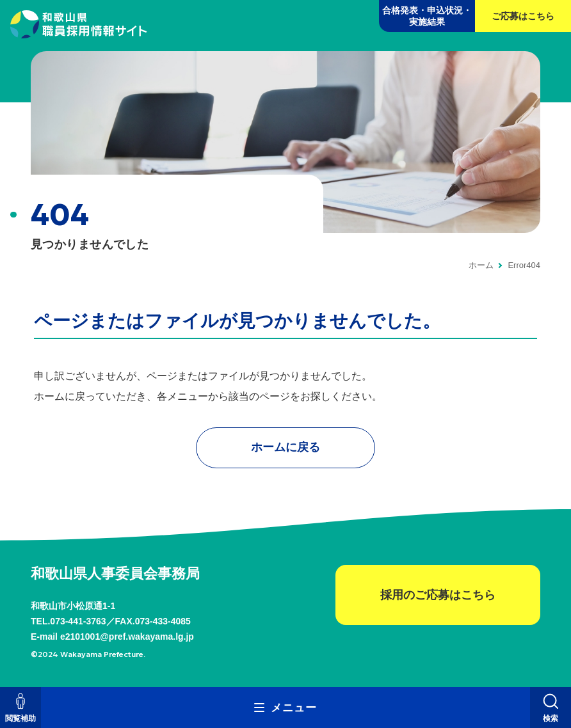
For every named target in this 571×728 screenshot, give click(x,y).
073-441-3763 (78, 621)
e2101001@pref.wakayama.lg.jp (127, 637)
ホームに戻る (285, 447)
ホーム (481, 265)
